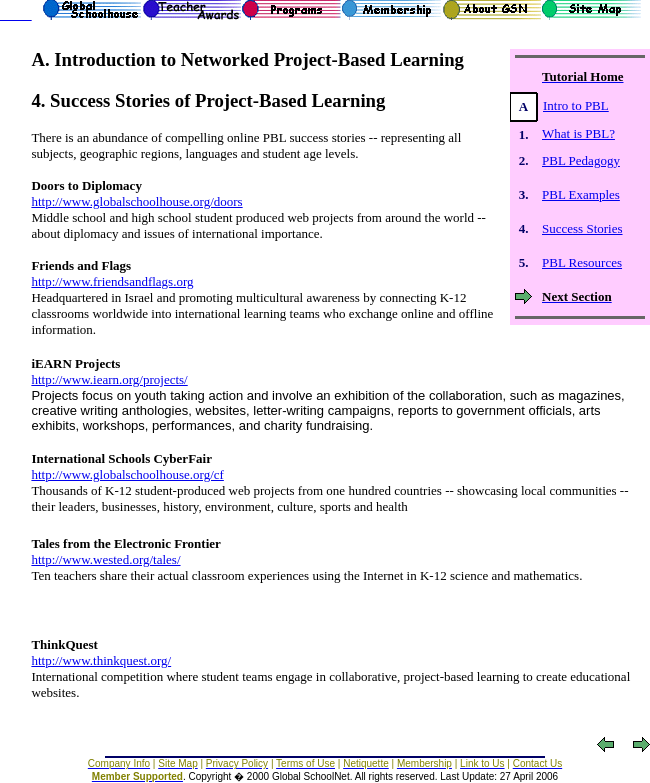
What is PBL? (578, 133)
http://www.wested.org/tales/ (105, 559)
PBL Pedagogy (581, 160)
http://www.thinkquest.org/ (101, 660)
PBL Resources (582, 262)
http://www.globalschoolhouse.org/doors (136, 201)
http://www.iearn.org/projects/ (109, 379)
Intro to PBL (576, 105)
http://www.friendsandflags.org (112, 281)
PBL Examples (581, 194)
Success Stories (582, 228)
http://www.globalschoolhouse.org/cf (127, 474)
